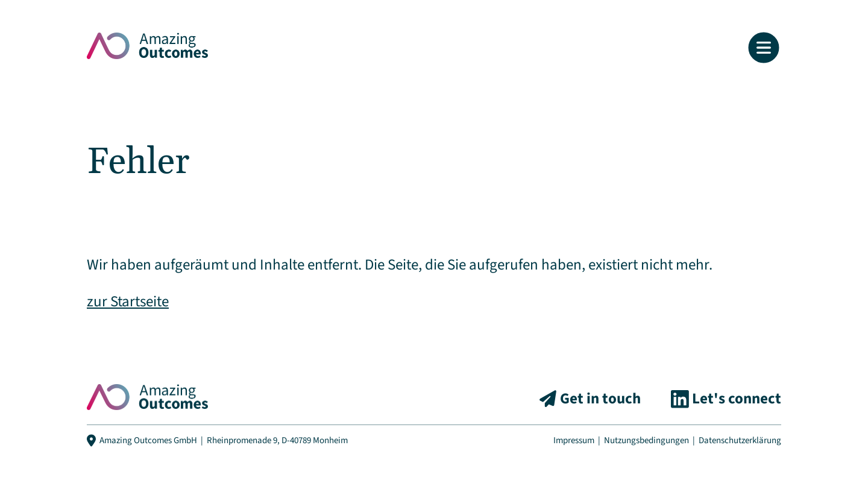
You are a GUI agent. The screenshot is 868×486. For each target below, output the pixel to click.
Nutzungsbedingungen (646, 440)
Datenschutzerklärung (740, 440)
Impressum (574, 440)
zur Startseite (128, 301)
